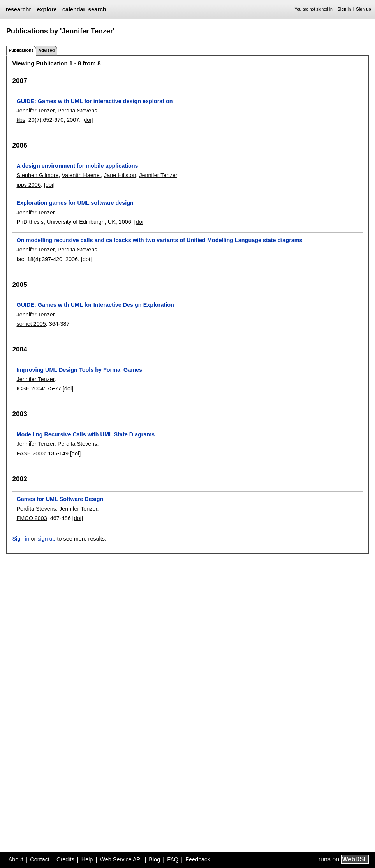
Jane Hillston (120, 175)
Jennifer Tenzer (35, 111)
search (97, 9)
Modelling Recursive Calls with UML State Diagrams (85, 434)
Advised (46, 50)
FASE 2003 (31, 453)
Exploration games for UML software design (75, 203)
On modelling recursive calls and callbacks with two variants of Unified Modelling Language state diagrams (159, 240)
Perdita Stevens (77, 111)
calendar (74, 9)
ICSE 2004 (30, 388)
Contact (40, 859)
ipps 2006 (28, 185)
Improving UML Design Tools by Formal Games (79, 370)
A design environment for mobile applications (77, 166)
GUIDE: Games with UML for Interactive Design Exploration (95, 305)
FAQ (173, 859)
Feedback (198, 859)
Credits (65, 859)
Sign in (344, 9)
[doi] (87, 120)
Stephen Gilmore (37, 175)
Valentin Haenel (81, 175)
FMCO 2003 (32, 518)
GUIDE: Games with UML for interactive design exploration (94, 101)
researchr (18, 9)
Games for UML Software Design (60, 499)
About (16, 859)
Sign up (364, 9)
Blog (154, 859)
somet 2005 (31, 324)
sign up (46, 539)
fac (20, 259)
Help (87, 859)
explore (47, 9)
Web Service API (121, 859)
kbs (21, 120)
